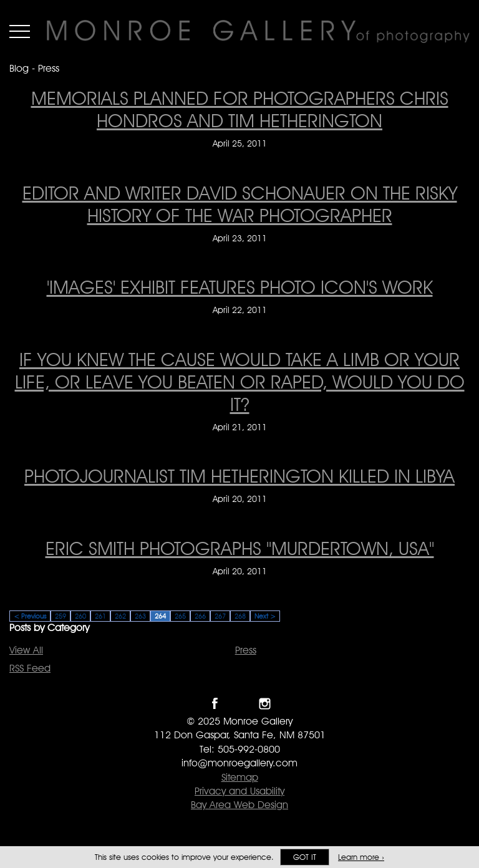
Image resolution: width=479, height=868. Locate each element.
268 (240, 616)
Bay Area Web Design (239, 805)
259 (60, 616)
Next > (265, 616)
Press (246, 650)
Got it (305, 857)
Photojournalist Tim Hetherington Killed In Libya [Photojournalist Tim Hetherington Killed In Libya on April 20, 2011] (239, 476)
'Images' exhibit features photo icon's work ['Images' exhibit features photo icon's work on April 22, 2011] (240, 287)
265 (180, 616)
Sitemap (240, 777)
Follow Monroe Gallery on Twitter (240, 704)
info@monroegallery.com (239, 763)
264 (160, 616)
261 (100, 616)
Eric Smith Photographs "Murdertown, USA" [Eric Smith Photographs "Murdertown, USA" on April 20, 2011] (240, 548)
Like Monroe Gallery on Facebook (215, 704)
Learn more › (361, 857)
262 (120, 616)
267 (220, 616)
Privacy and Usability (239, 791)
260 (80, 616)
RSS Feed (30, 668)
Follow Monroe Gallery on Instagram (265, 704)
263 (140, 616)
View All (26, 650)
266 (200, 616)
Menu (20, 31)
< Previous (30, 616)
